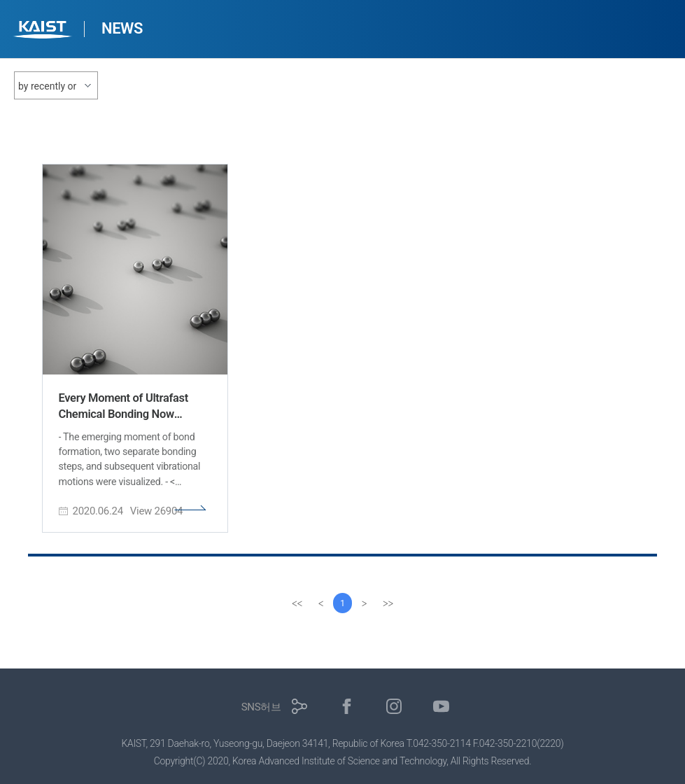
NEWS (122, 28)
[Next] (365, 603)
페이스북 (347, 707)
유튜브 (441, 707)
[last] (389, 603)
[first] (297, 603)
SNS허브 (261, 707)
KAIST (44, 31)
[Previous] (320, 603)
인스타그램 (394, 707)
